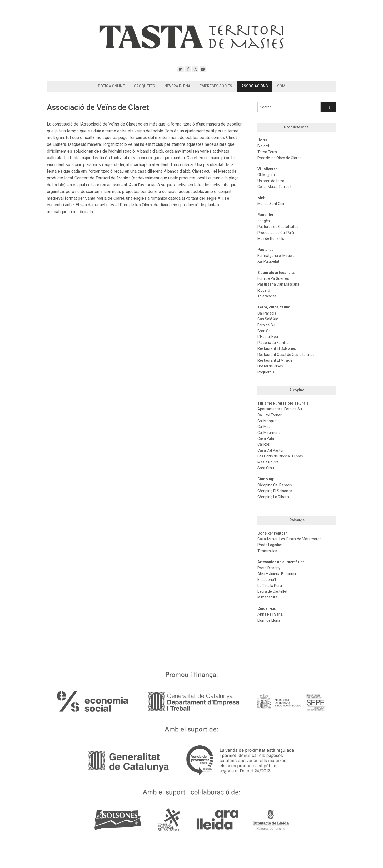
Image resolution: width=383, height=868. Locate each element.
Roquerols (266, 372)
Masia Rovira (268, 462)
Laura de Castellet (272, 591)
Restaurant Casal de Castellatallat (286, 355)
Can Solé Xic (268, 319)
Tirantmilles (267, 551)
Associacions (255, 86)
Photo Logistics (270, 545)
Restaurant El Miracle (275, 360)
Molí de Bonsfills (271, 238)
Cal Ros (264, 444)
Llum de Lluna (269, 620)
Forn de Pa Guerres (273, 278)
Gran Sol (264, 331)
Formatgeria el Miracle (276, 256)
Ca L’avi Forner (270, 415)
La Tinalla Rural (270, 586)
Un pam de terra (271, 181)
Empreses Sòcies (216, 86)
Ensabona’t (267, 580)
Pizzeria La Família (273, 343)
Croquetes (145, 86)
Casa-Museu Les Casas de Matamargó (290, 539)
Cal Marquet (268, 421)
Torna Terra (267, 152)
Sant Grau (266, 468)
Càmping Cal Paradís (275, 485)
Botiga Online (111, 86)
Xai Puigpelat (268, 261)
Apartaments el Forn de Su (280, 409)
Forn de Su (266, 325)
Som (281, 86)
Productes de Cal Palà (276, 233)
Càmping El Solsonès (275, 491)
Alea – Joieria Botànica (277, 574)
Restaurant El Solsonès (277, 348)
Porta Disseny (269, 568)
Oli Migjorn (266, 175)
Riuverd (264, 290)
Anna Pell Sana (270, 614)
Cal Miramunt (269, 433)
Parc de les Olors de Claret (279, 158)
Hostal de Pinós (270, 366)
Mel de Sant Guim (272, 204)
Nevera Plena (177, 86)
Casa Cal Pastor (271, 450)
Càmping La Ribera (273, 497)
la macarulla (268, 597)
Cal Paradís (267, 313)
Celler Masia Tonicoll (274, 187)
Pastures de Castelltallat (278, 227)
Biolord (263, 146)
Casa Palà (266, 438)
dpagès (264, 221)
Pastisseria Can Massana (278, 284)
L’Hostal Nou (268, 337)
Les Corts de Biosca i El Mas (280, 456)
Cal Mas (264, 427)
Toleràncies (267, 296)
